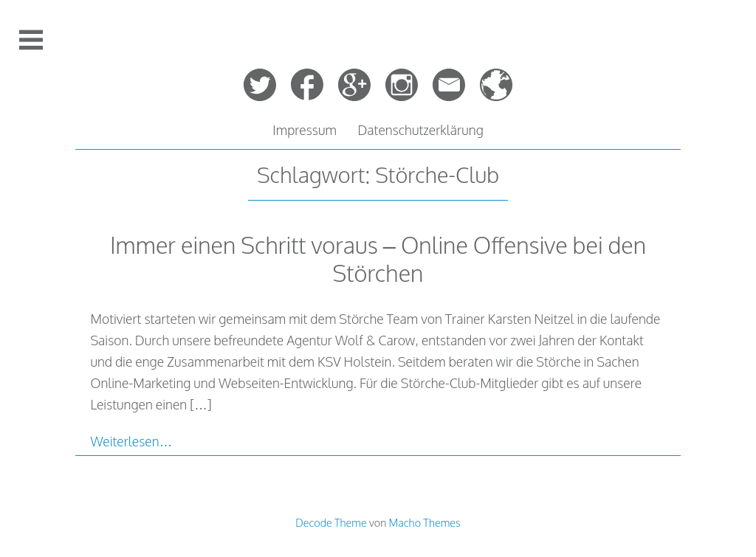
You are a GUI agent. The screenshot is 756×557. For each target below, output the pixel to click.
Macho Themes (425, 522)
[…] (200, 404)
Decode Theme (331, 522)
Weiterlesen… (131, 441)
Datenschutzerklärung (420, 130)
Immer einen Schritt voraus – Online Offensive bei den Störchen (378, 259)
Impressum (305, 130)
